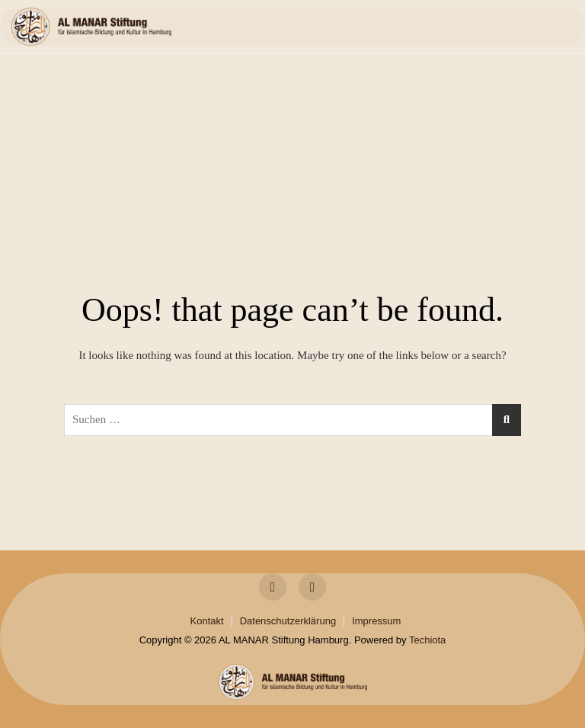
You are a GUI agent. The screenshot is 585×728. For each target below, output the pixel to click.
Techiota (427, 640)
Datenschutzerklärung (288, 621)
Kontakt (207, 621)
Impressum (376, 621)
